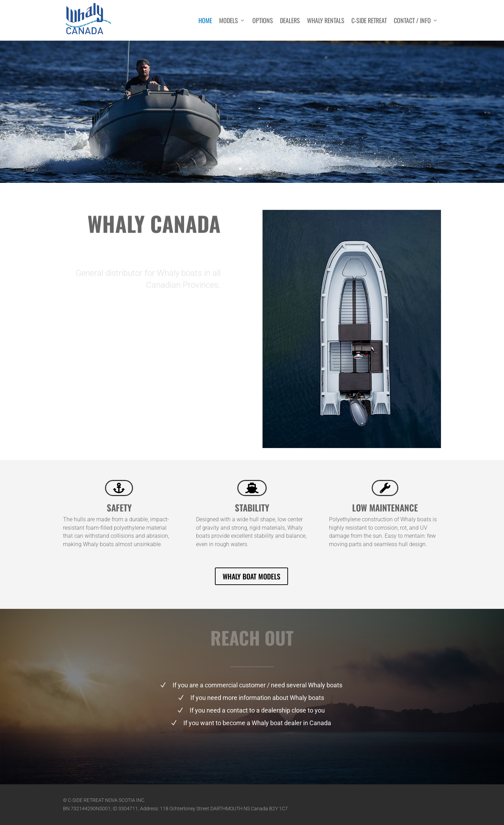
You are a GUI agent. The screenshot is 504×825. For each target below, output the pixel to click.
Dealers (290, 20)
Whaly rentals (326, 20)
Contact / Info (416, 20)
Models (232, 20)
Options (263, 20)
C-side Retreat (369, 20)
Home (205, 20)
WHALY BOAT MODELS (251, 576)
